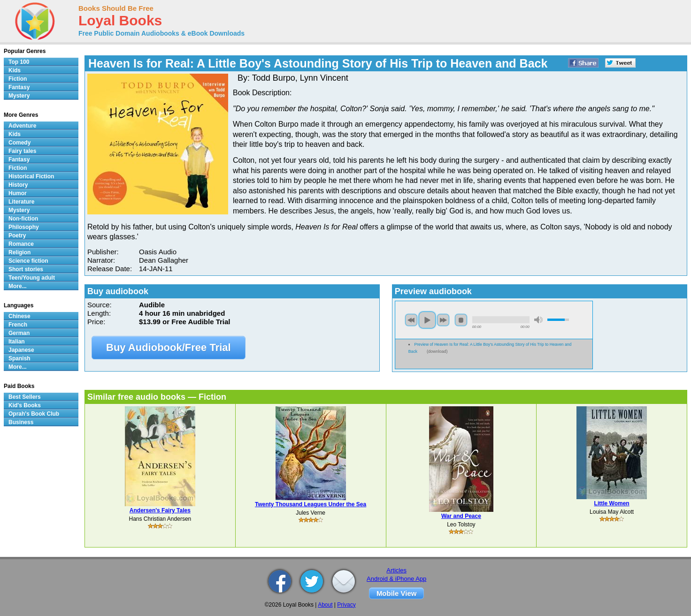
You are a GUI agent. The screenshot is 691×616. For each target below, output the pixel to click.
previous (411, 320)
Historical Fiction (31, 176)
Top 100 (19, 62)
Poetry (17, 236)
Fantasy (19, 87)
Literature (21, 202)
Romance (21, 244)
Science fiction (28, 261)
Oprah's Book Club (34, 414)
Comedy (19, 143)
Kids (15, 70)
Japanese (21, 350)
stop (461, 320)
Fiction (18, 79)
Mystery (19, 96)
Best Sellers (25, 397)
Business (21, 422)
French (18, 325)
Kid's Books (25, 405)
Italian (17, 342)
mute (538, 320)
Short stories (26, 269)
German (19, 333)
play (427, 320)
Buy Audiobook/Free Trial (169, 347)
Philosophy (24, 227)
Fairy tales (22, 151)
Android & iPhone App (396, 579)
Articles (396, 570)
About (325, 605)
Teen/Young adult (32, 278)
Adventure (22, 126)
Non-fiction (23, 219)
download (437, 351)
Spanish (19, 358)
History (18, 185)
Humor (18, 193)
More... (18, 286)
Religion (19, 252)
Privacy (346, 605)
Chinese (19, 316)
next (443, 320)
